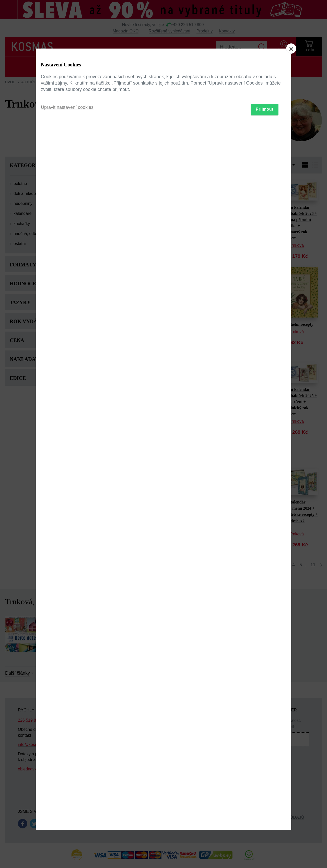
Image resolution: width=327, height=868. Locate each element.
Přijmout (265, 464)
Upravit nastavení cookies (67, 462)
